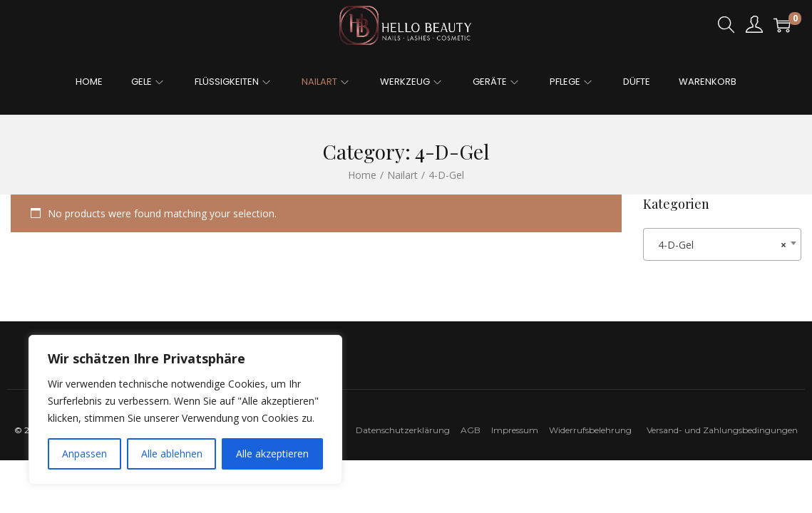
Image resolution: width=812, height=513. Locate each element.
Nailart (402, 175)
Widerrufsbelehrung (593, 430)
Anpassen (84, 454)
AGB (471, 430)
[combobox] (722, 244)
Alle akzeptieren (272, 454)
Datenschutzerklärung (403, 430)
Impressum (519, 430)
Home (362, 175)
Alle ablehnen (172, 454)
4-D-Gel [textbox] (718, 245)
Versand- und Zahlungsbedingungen (722, 430)
